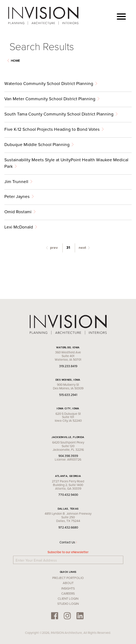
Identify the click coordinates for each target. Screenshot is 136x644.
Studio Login (68, 604)
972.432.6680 (68, 527)
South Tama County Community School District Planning (61, 114)
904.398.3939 (68, 456)
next (84, 248)
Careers (68, 593)
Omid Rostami (20, 212)
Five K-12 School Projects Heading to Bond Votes (54, 129)
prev (52, 248)
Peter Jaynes (19, 196)
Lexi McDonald (21, 227)
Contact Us (68, 542)
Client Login (68, 598)
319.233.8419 (68, 366)
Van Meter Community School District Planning (52, 99)
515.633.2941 (68, 395)
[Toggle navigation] (121, 15)
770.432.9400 (68, 495)
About (68, 583)
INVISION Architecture (43, 16)
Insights (68, 588)
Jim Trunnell (18, 181)
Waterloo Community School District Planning (51, 83)
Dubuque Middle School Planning (39, 144)
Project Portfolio (68, 578)
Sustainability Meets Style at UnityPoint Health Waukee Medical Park (66, 163)
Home (14, 60)
